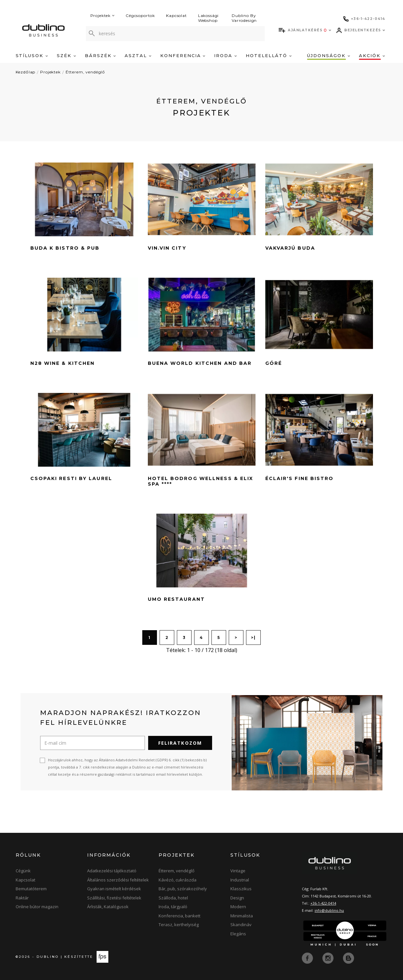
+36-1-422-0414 (323, 903)
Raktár (22, 898)
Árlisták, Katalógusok (108, 907)
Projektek (103, 16)
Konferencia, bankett (179, 916)
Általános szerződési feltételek (118, 880)
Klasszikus (241, 889)
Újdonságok (328, 55)
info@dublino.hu (329, 910)
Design (237, 898)
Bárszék (101, 55)
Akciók (372, 55)
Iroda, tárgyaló (173, 907)
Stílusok (32, 55)
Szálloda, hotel (173, 898)
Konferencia (183, 55)
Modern (238, 907)
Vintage (238, 871)
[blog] (349, 957)
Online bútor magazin (37, 907)
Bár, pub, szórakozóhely (183, 889)
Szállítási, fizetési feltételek (114, 898)
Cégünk (23, 871)
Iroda (225, 55)
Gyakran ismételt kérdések (114, 889)
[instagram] (329, 957)
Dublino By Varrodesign (244, 18)
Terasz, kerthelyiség (179, 925)
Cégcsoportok (140, 16)
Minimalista (242, 916)
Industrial (240, 880)
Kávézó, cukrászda (178, 880)
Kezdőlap (26, 72)
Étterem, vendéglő (85, 72)
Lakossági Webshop (209, 18)
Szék (66, 55)
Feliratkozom (180, 743)
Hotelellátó (269, 55)
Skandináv (241, 925)
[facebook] (308, 957)
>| (253, 638)
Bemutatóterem (31, 889)
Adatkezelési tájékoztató (112, 871)
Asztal (138, 55)
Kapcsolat (177, 16)
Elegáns (238, 934)
